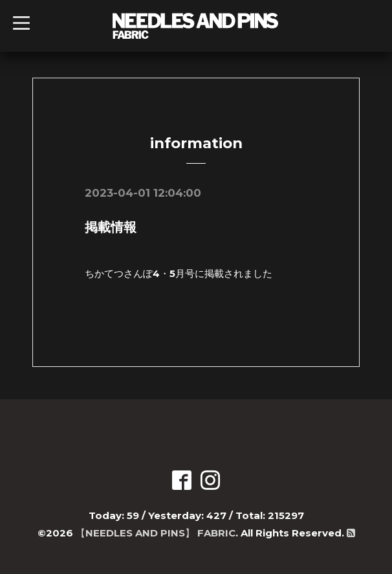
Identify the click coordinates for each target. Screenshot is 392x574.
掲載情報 (111, 227)
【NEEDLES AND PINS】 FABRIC (156, 533)
